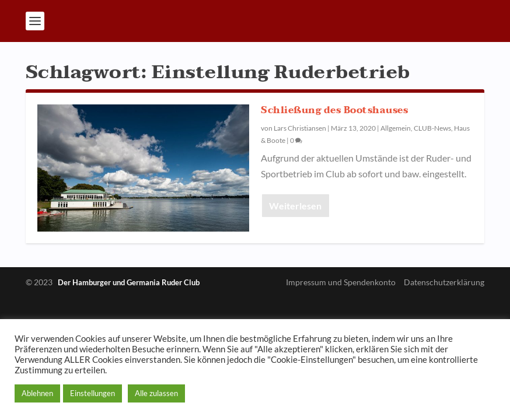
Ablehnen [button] (37, 393)
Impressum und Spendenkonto (341, 282)
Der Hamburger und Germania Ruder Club (129, 282)
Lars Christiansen (300, 128)
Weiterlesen (295, 206)
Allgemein (396, 128)
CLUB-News (432, 128)
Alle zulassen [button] (156, 393)
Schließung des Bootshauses (334, 110)
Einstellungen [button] (92, 393)
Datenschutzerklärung (444, 282)
